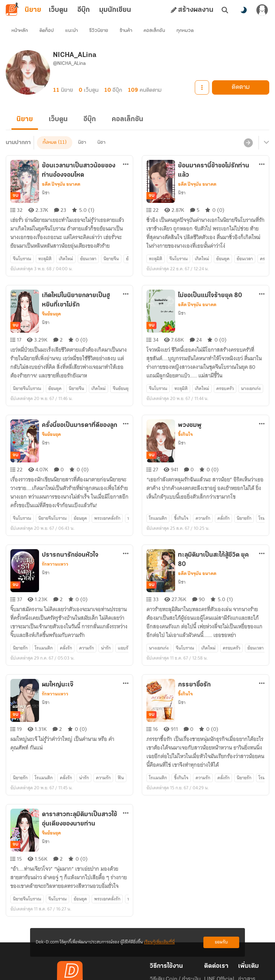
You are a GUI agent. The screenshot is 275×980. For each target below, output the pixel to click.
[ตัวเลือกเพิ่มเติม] (126, 151)
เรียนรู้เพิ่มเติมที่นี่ (159, 942)
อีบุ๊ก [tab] (84, 10)
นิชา (46, 180)
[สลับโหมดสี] (243, 10)
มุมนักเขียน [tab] (115, 10)
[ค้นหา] (225, 10)
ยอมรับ (221, 942)
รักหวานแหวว (55, 513)
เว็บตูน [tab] (58, 10)
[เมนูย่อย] (265, 130)
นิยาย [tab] (33, 10)
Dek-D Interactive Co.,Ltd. (113, 969)
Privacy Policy (189, 969)
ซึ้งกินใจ (185, 396)
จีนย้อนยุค (51, 288)
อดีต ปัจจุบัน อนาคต (61, 171)
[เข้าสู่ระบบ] (262, 10)
